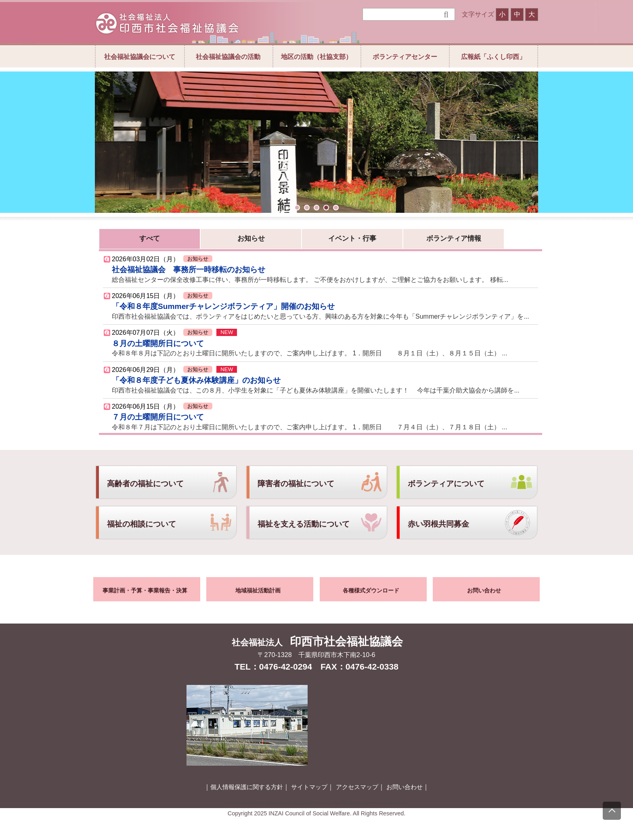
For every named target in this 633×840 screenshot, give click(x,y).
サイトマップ (309, 788)
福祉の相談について (141, 524)
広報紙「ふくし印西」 (493, 57)
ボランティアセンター (405, 57)
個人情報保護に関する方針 (247, 788)
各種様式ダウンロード (371, 591)
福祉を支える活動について (304, 524)
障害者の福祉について (296, 484)
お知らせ (220, 239)
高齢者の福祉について (145, 484)
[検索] (403, 14)
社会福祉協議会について (140, 57)
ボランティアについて (446, 484)
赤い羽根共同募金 (438, 524)
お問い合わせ (484, 591)
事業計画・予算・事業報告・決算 (145, 591)
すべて (139, 239)
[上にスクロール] (612, 811)
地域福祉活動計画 (258, 591)
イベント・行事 (302, 239)
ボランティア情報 (383, 239)
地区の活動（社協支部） (316, 57)
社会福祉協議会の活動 (228, 57)
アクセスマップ (357, 788)
